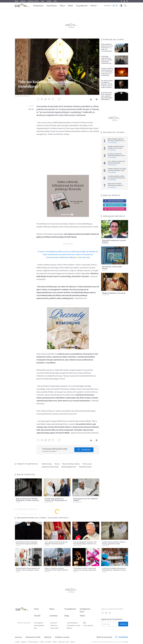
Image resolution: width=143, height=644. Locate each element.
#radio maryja (47, 464)
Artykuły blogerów (39, 625)
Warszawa (107, 6)
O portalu (17, 642)
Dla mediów (48, 642)
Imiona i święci (54, 628)
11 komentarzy (112, 143)
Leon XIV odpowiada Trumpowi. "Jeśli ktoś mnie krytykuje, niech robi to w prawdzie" (85, 544)
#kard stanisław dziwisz (71, 464)
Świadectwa (54, 625)
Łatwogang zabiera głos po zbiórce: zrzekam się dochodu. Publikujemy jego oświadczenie (107, 61)
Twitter (124, 1)
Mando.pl (48, 637)
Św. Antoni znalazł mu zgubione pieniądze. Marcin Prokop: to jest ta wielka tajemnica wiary (107, 85)
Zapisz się (123, 624)
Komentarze (52, 6)
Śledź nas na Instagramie (114, 209)
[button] (121, 6)
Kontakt (42, 642)
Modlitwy (69, 628)
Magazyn (23, 1)
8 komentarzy (112, 165)
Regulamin (24, 642)
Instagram (127, 1)
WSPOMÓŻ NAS (122, 637)
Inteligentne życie (85, 610)
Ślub (35, 628)
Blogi (43, 1)
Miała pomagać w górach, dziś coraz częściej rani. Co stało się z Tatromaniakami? (107, 48)
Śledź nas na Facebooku (114, 201)
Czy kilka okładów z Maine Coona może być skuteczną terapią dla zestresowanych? (117, 178)
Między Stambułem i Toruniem (114, 293)
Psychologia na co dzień (74, 625)
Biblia (17, 1)
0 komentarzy (112, 172)
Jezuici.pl (18, 637)
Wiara (62, 6)
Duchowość (54, 623)
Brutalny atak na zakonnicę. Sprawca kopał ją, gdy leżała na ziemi (114, 543)
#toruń (57, 464)
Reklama (55, 642)
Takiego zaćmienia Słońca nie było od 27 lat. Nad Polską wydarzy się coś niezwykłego (107, 72)
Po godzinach (82, 6)
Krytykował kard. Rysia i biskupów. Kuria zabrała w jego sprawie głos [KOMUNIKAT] (107, 96)
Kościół (21, 91)
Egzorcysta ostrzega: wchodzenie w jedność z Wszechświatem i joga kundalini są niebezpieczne (116, 186)
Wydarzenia (38, 6)
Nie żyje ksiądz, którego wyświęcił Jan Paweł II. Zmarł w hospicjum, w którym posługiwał (28, 570)
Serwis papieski (38, 623)
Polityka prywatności (33, 642)
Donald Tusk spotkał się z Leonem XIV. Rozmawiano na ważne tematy (56, 500)
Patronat (73, 642)
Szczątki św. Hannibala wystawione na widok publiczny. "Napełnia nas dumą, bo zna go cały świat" (114, 570)
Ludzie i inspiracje (88, 625)
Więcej (93, 6)
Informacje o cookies (64, 642)
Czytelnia (53, 616)
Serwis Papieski (49, 502)
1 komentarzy (112, 150)
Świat (36, 609)
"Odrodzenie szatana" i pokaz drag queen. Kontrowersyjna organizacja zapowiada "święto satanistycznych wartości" (85, 571)
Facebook (121, 1)
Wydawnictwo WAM (33, 637)
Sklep (55, 1)
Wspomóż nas (84, 450)
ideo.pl (126, 642)
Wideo (70, 6)
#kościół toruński (85, 467)
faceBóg (49, 1)
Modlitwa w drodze (33, 1)
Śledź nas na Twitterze (114, 205)
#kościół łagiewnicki (69, 467)
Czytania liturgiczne (72, 623)
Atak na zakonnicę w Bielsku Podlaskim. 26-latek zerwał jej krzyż (27, 500)
